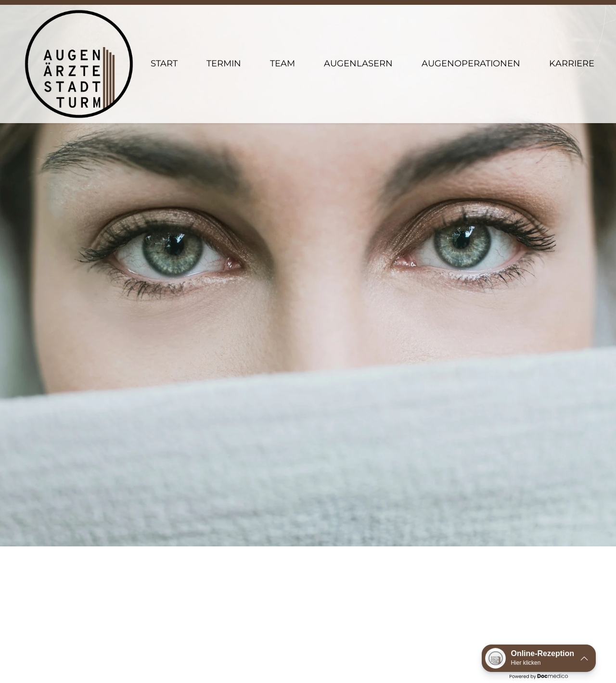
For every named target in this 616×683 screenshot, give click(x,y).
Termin (224, 43)
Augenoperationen (471, 43)
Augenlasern (358, 43)
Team (282, 43)
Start (164, 43)
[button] (539, 658)
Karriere (572, 43)
